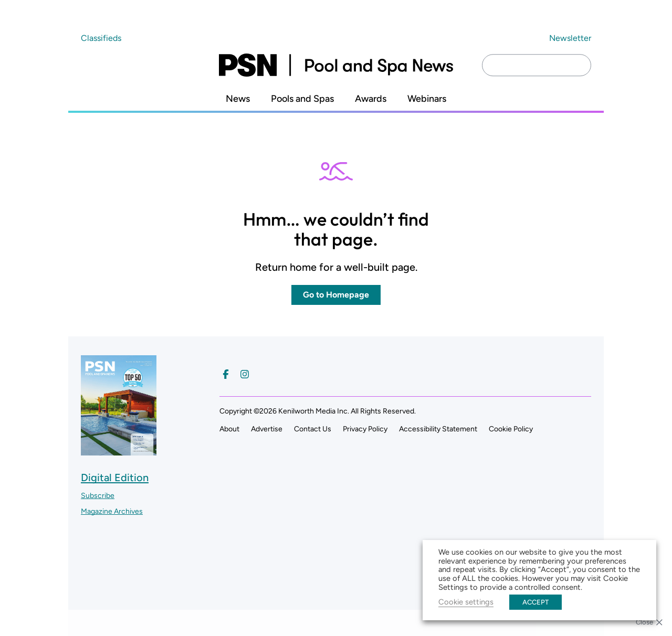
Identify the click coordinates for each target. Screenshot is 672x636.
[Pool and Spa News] (336, 65)
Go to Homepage (336, 295)
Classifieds (101, 38)
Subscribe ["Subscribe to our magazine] (98, 496)
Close (644, 622)
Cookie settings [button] (466, 602)
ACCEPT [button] (535, 602)
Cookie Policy (511, 429)
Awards (371, 99)
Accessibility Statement (438, 429)
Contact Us (313, 429)
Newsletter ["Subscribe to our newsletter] (570, 38)
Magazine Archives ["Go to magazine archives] (112, 511)
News (238, 99)
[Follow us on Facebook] (226, 374)
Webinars (427, 99)
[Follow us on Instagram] (245, 374)
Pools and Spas (302, 99)
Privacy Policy (365, 429)
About (229, 429)
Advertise (267, 429)
